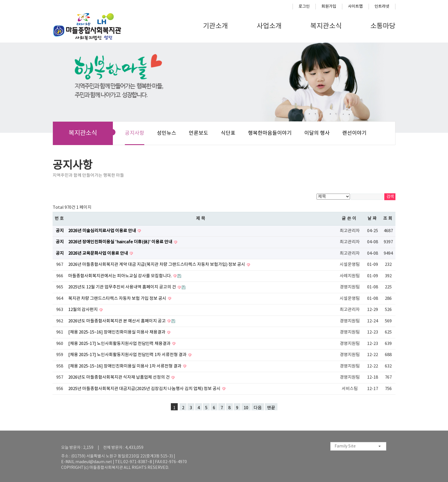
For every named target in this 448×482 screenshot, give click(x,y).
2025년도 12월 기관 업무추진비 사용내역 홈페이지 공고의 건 (123, 287)
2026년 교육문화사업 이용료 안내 (99, 253)
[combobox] (358, 446)
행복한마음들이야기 (270, 133)
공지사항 (135, 133)
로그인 (304, 7)
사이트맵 (355, 7)
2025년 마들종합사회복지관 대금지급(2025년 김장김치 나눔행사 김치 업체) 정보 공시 (145, 389)
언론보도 (199, 133)
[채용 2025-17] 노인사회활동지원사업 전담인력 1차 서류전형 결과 (128, 355)
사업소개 (269, 26)
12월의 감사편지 (83, 310)
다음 (258, 408)
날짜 (373, 219)
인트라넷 (382, 7)
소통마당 (383, 26)
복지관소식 (326, 26)
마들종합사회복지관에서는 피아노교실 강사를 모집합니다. (120, 276)
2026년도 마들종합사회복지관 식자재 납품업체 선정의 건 (119, 377)
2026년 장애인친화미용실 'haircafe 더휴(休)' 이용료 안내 (121, 242)
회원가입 (329, 7)
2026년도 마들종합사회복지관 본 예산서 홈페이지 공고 (117, 321)
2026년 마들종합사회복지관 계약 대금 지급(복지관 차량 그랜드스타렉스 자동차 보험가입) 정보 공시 (157, 265)
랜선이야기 (354, 133)
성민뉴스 (167, 133)
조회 (388, 219)
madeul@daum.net (94, 462)
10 (246, 408)
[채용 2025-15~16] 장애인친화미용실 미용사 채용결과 (117, 332)
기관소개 (215, 26)
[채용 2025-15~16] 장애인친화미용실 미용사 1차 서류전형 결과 (125, 366)
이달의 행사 (317, 133)
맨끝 (271, 408)
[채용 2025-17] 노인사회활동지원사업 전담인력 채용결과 (120, 344)
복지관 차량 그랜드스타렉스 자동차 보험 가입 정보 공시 (118, 299)
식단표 (228, 133)
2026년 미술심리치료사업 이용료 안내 (103, 231)
